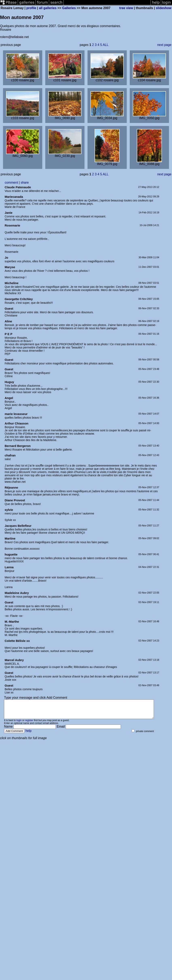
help (28, 734)
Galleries (69, 8)
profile (31, 8)
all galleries (48, 8)
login (19, 724)
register (29, 724)
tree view (126, 8)
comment (11, 183)
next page (164, 45)
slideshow (164, 8)
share (25, 183)
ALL (106, 45)
